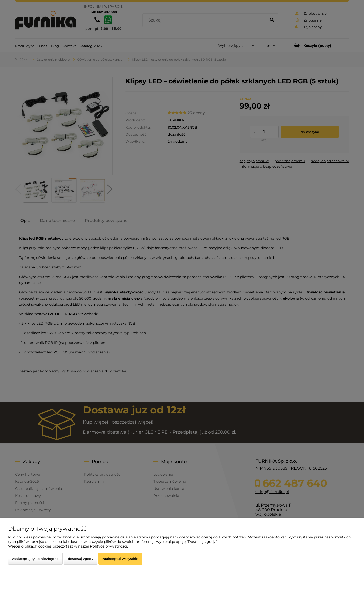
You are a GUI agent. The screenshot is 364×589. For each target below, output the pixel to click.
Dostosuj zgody (81, 559)
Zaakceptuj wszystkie (120, 559)
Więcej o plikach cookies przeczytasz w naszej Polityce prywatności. (68, 546)
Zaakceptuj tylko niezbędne (35, 559)
